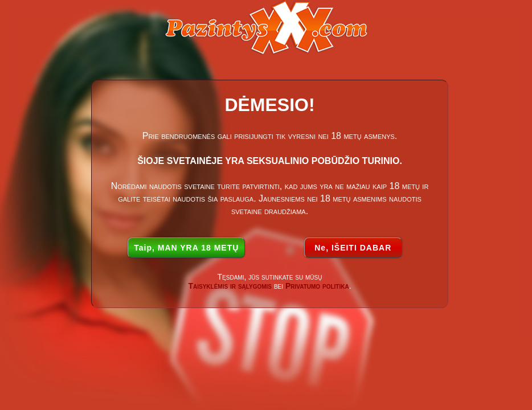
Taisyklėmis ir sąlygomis (230, 286)
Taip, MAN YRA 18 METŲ (186, 248)
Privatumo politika (317, 286)
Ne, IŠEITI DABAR (353, 248)
